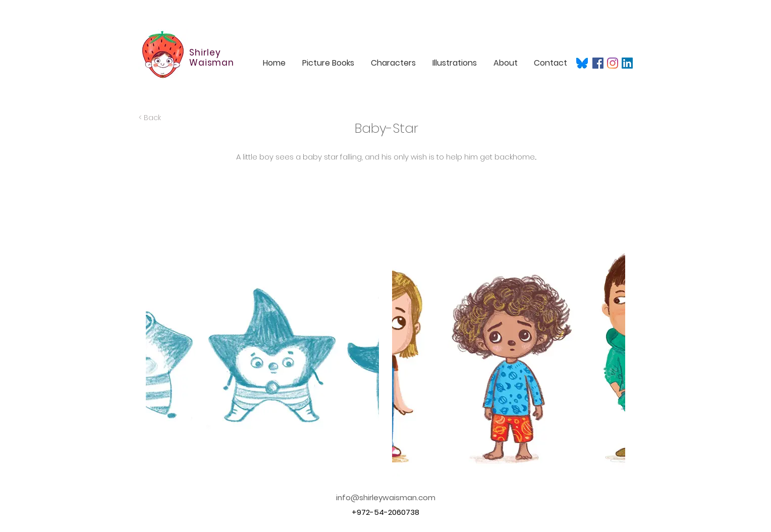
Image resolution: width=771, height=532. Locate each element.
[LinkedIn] (627, 63)
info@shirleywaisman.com (386, 497)
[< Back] (167, 118)
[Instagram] (613, 63)
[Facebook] (598, 63)
